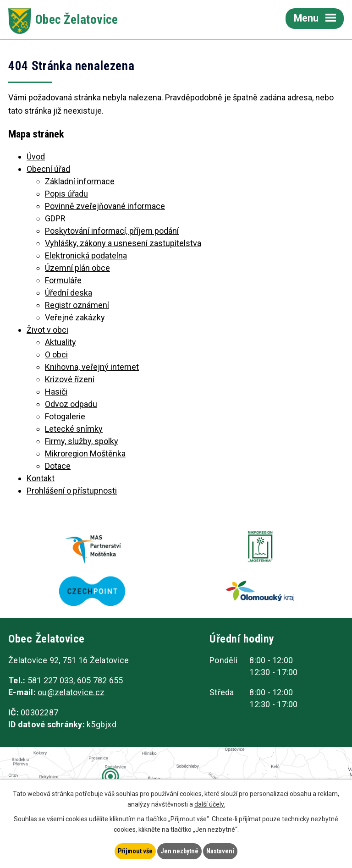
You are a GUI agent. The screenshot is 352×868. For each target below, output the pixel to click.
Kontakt (41, 478)
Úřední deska (69, 293)
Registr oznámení (77, 305)
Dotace (58, 466)
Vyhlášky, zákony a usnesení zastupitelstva (123, 243)
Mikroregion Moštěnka (85, 453)
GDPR (55, 218)
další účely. (210, 804)
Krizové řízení (70, 379)
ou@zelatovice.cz (71, 692)
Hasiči (56, 392)
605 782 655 (100, 680)
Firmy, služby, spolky (82, 441)
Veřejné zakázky (75, 317)
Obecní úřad (48, 169)
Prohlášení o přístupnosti (72, 491)
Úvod (36, 157)
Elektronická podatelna (86, 255)
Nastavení (220, 851)
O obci (56, 354)
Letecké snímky (74, 429)
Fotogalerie (65, 416)
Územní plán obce (77, 268)
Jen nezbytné (179, 851)
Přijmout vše (135, 851)
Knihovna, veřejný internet (92, 367)
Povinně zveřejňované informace (105, 206)
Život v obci (47, 330)
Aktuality (60, 342)
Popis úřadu (66, 194)
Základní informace (80, 181)
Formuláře (63, 280)
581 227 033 (51, 680)
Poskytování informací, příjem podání (112, 231)
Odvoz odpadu (71, 404)
